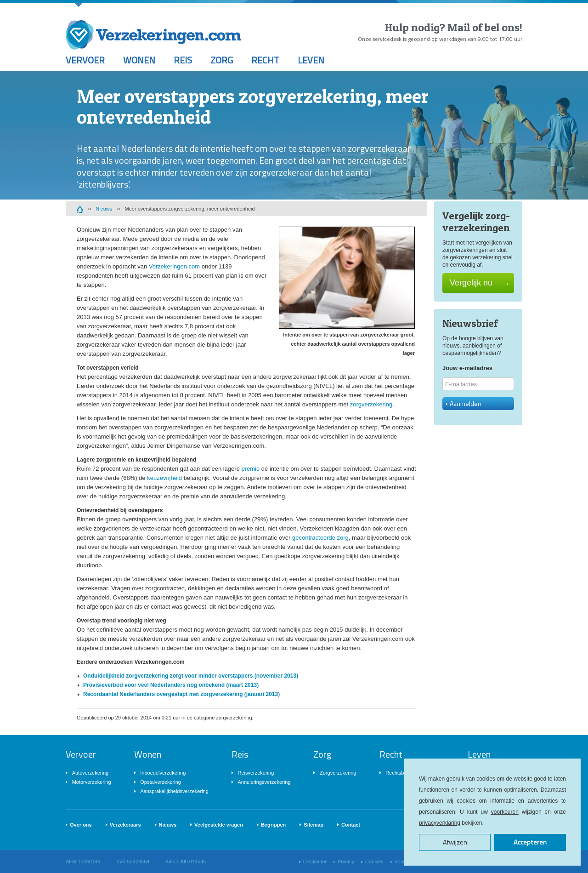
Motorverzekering (92, 782)
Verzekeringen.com (174, 266)
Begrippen (273, 825)
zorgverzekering (371, 404)
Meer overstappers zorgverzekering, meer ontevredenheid (190, 209)
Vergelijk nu (479, 283)
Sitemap (314, 825)
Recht (265, 60)
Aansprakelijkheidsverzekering (174, 791)
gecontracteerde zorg (320, 538)
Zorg (222, 60)
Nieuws (104, 209)
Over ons (81, 825)
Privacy (346, 862)
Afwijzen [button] (455, 842)
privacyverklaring (440, 823)
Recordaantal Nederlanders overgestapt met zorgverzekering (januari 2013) (181, 694)
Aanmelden (464, 403)
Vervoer (85, 60)
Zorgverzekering (338, 773)
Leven (311, 60)
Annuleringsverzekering (264, 782)
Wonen (139, 60)
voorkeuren (505, 812)
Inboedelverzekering (163, 773)
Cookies (374, 862)
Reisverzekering (256, 773)
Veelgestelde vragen (219, 825)
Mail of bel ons (483, 27)
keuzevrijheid (164, 478)
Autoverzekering (90, 773)
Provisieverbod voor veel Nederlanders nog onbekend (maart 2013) (171, 685)
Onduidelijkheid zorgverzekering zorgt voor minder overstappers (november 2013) (191, 676)
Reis (183, 60)
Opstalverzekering (161, 782)
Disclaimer (315, 862)
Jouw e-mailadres (467, 368)
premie (250, 469)
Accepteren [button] (530, 842)
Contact (351, 825)
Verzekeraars (125, 825)
